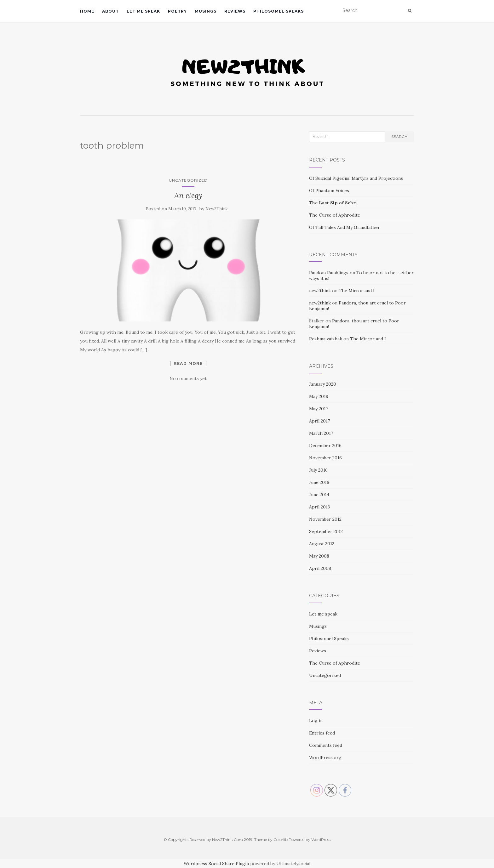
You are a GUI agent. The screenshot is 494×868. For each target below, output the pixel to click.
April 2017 (319, 421)
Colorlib (281, 840)
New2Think (217, 209)
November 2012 (325, 519)
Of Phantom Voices (329, 190)
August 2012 (322, 544)
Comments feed (326, 745)
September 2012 (326, 531)
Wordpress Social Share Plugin (217, 864)
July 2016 (318, 470)
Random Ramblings (329, 273)
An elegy (188, 195)
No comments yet (188, 378)
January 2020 (323, 384)
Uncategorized (188, 180)
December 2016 (325, 445)
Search (399, 136)
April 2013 (319, 507)
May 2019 (319, 396)
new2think (320, 291)
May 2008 (319, 556)
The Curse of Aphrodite (335, 215)
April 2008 (320, 568)
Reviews (235, 11)
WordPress (321, 840)
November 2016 (325, 458)
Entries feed (322, 733)
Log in (316, 721)
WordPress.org (325, 757)
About (110, 11)
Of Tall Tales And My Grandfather (345, 227)
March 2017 (321, 433)
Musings (206, 11)
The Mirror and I (357, 291)
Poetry (177, 11)
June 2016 (319, 482)
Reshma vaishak (326, 339)
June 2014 (319, 495)
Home (87, 11)
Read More (188, 363)
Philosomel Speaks (279, 11)
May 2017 (319, 409)
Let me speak (143, 11)
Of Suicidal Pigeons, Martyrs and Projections (356, 178)
